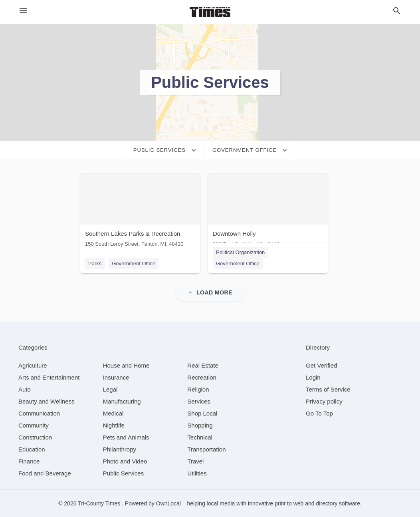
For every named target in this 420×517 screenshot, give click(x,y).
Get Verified (321, 365)
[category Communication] (39, 413)
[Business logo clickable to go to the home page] (210, 12)
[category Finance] (29, 461)
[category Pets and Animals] (126, 437)
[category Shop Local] (202, 413)
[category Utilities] (197, 473)
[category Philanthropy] (120, 449)
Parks (95, 263)
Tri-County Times (100, 503)
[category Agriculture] (33, 365)
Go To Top (319, 413)
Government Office (134, 263)
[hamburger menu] (23, 11)
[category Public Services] (124, 473)
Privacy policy (324, 401)
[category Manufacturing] (122, 401)
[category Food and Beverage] (45, 473)
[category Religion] (198, 389)
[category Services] (199, 401)
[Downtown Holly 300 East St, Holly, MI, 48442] (268, 212)
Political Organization (240, 252)
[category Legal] (110, 389)
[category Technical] (200, 437)
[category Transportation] (206, 449)
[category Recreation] (202, 377)
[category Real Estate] (203, 365)
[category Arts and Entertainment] (49, 377)
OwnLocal (168, 503)
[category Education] (32, 449)
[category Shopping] (200, 425)
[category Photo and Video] (125, 461)
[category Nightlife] (114, 425)
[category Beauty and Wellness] (47, 401)
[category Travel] (195, 461)
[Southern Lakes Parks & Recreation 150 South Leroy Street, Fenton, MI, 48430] (140, 212)
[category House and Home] (126, 365)
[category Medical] (113, 413)
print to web (289, 503)
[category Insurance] (116, 377)
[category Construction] (35, 437)
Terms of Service (328, 389)
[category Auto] (25, 389)
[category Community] (34, 425)
